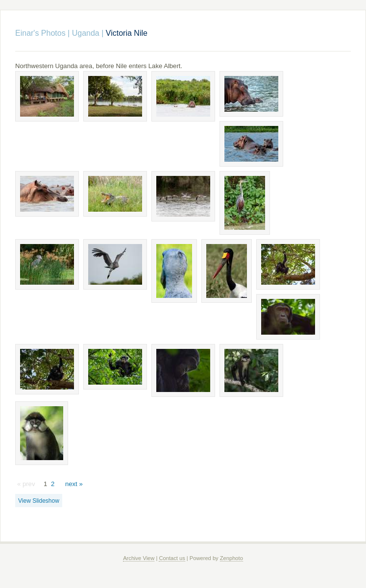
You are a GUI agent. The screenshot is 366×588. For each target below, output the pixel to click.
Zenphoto (232, 558)
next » (74, 484)
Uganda (86, 33)
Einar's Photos (40, 33)
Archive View (139, 558)
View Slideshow (39, 501)
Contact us (172, 558)
